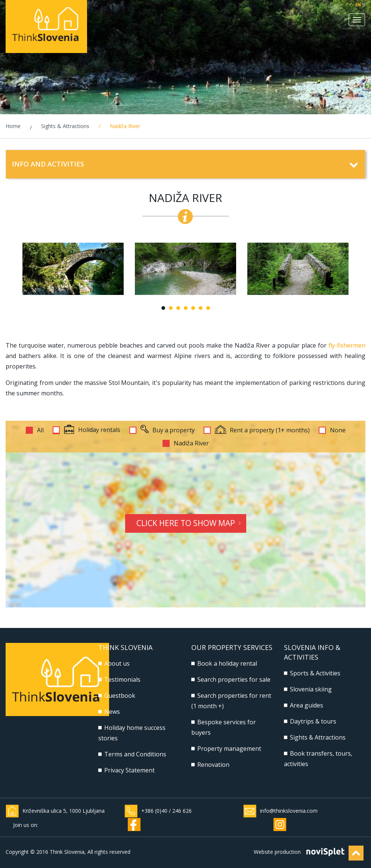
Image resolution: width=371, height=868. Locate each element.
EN (358, 5)
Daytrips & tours (313, 721)
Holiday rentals (92, 430)
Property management (229, 749)
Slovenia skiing (311, 689)
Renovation (213, 765)
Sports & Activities (315, 673)
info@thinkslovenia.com (289, 811)
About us (117, 663)
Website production (277, 852)
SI (364, 5)
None (338, 430)
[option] (73, 269)
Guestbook (120, 696)
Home (13, 126)
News (112, 712)
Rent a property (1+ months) (262, 430)
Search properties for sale (234, 679)
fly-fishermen (347, 345)
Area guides (307, 705)
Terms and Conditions (135, 754)
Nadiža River (191, 443)
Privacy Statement (129, 770)
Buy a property (168, 430)
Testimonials (122, 679)
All (40, 430)
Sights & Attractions (65, 126)
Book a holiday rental (227, 663)
